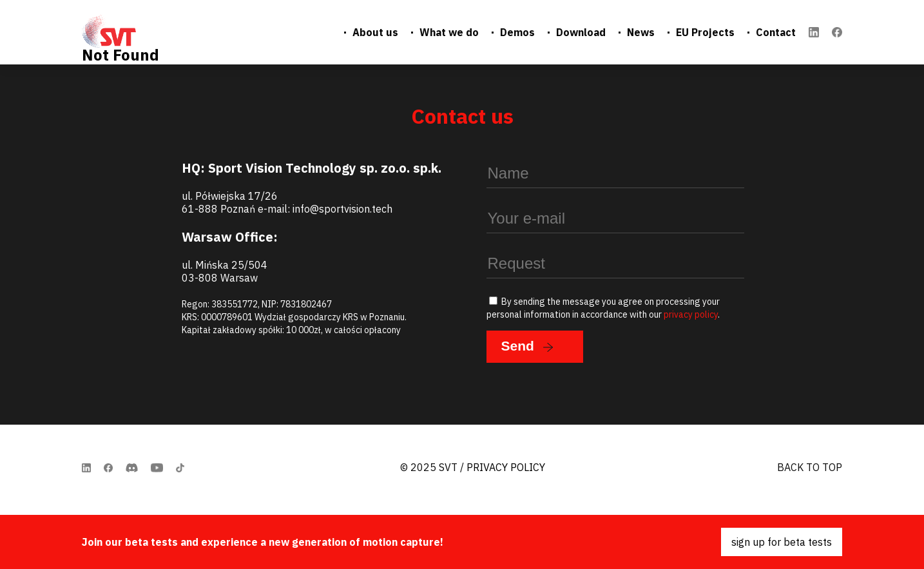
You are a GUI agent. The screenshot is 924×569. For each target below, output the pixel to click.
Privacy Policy (506, 467)
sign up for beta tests (782, 542)
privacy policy (691, 314)
